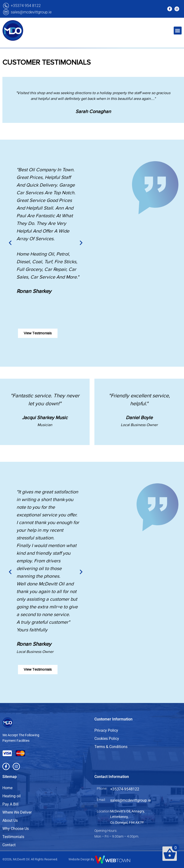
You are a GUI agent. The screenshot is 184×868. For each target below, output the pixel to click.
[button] (178, 31)
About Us (10, 820)
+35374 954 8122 (26, 6)
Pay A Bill (10, 804)
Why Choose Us (16, 829)
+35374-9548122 (125, 789)
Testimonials (13, 837)
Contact (9, 845)
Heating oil (11, 796)
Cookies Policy (107, 739)
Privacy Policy (106, 730)
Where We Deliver (17, 812)
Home (7, 788)
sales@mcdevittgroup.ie (31, 12)
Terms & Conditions (111, 747)
